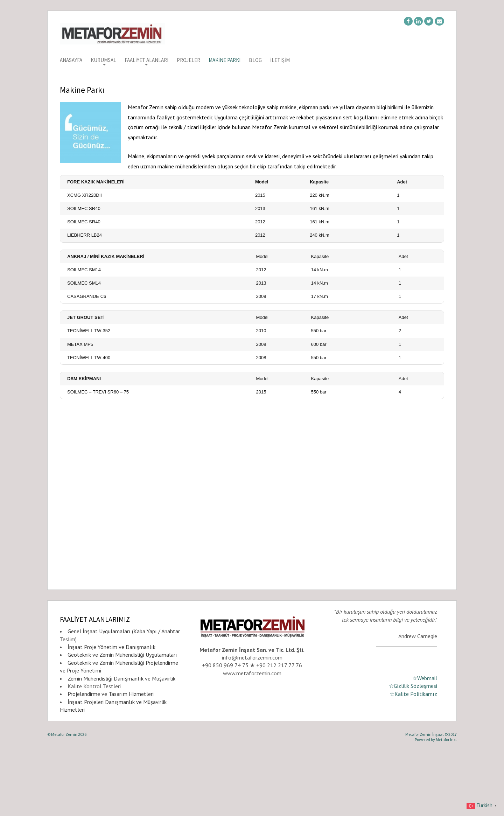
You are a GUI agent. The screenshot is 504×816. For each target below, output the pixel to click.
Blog (255, 60)
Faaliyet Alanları (146, 61)
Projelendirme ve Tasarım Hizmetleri (111, 757)
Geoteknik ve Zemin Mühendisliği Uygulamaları (122, 718)
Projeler (188, 60)
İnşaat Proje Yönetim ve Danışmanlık (111, 710)
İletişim (280, 60)
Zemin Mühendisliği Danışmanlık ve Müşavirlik (121, 741)
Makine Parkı (225, 60)
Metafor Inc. (446, 803)
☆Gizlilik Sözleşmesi (413, 749)
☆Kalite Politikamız (413, 757)
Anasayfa (71, 60)
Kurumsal (103, 61)
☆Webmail (425, 741)
